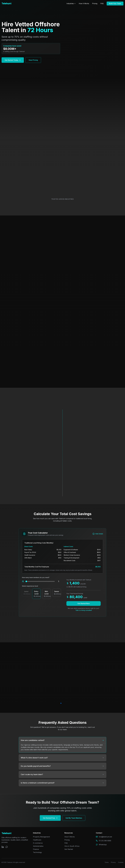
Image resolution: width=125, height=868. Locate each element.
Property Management (41, 837)
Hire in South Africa (72, 846)
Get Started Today (13, 60)
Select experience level (30, 586)
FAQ (102, 4)
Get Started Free (50, 818)
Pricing (95, 4)
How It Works (84, 4)
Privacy (113, 862)
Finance (36, 849)
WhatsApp (103, 845)
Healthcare (37, 840)
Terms (107, 862)
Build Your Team (115, 4)
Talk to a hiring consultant (84, 610)
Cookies (121, 862)
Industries (71, 4)
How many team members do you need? (36, 577)
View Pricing (33, 60)
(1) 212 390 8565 (105, 841)
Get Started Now (84, 603)
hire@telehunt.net (105, 837)
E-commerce (38, 843)
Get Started (69, 849)
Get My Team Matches (74, 818)
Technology (37, 852)
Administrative (38, 846)
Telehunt (6, 3)
